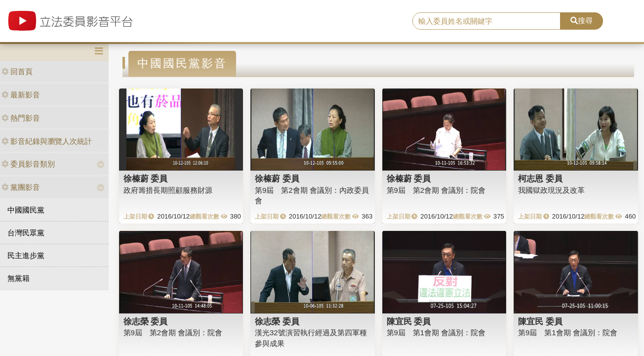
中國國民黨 (26, 210)
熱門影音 (21, 118)
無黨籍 (19, 278)
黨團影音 (21, 187)
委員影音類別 (28, 164)
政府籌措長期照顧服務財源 (168, 190)
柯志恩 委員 (540, 178)
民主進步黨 (26, 255)
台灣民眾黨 (26, 233)
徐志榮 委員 (146, 321)
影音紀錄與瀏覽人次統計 (47, 141)
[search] (486, 21)
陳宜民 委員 (409, 321)
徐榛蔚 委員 (146, 178)
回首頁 (17, 71)
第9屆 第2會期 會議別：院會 (436, 190)
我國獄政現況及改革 (551, 190)
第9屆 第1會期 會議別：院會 (436, 333)
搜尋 (582, 21)
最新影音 (21, 95)
